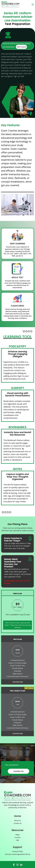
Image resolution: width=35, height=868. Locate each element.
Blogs (17, 835)
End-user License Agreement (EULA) (18, 854)
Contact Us (18, 771)
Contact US (17, 823)
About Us (18, 821)
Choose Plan (18, 682)
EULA (21, 581)
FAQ (18, 840)
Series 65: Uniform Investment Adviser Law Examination (17, 46)
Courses (18, 837)
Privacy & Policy (17, 851)
